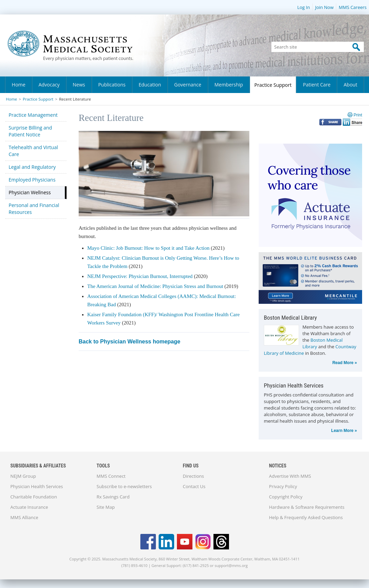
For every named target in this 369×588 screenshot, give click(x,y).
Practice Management (33, 115)
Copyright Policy (286, 497)
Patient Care (317, 85)
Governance (188, 85)
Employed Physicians (32, 180)
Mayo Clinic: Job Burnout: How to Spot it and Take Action (148, 248)
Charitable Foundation (34, 497)
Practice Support (273, 85)
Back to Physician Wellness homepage (129, 342)
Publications (112, 85)
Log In (304, 7)
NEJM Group (23, 476)
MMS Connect (111, 476)
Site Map (106, 507)
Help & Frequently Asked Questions (306, 517)
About (350, 85)
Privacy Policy (283, 486)
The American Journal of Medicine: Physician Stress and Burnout (155, 286)
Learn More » (344, 431)
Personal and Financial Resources (34, 209)
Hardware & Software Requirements (307, 507)
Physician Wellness (30, 192)
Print (358, 115)
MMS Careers (353, 7)
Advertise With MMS (290, 476)
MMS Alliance (24, 517)
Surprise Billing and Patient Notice (30, 131)
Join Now (325, 7)
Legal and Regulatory (32, 167)
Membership (229, 85)
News (79, 85)
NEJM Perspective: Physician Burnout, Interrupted (141, 276)
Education (150, 85)
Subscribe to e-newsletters (124, 486)
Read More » (345, 363)
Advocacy (49, 85)
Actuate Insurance (29, 507)
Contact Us (194, 486)
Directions (193, 476)
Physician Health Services (37, 486)
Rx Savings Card (113, 497)
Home (19, 85)
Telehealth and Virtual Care (33, 151)
